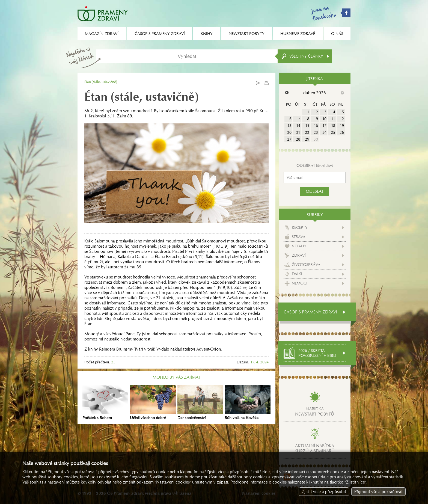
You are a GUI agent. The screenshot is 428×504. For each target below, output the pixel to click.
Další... (298, 274)
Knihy (207, 34)
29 (307, 139)
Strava (299, 237)
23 (316, 132)
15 (307, 126)
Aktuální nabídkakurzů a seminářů (315, 448)
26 (342, 132)
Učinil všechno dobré (153, 402)
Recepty (300, 227)
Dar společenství (200, 402)
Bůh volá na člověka (248, 402)
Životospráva (306, 265)
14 (298, 126)
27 (289, 139)
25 (333, 132)
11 (333, 119)
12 (342, 119)
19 (342, 126)
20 (289, 132)
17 (324, 126)
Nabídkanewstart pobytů (315, 411)
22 (307, 132)
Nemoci (300, 283)
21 (298, 132)
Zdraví (299, 255)
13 (289, 126)
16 (316, 126)
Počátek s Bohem (105, 402)
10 (324, 119)
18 (333, 126)
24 (324, 132)
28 (298, 139)
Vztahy (299, 246)
